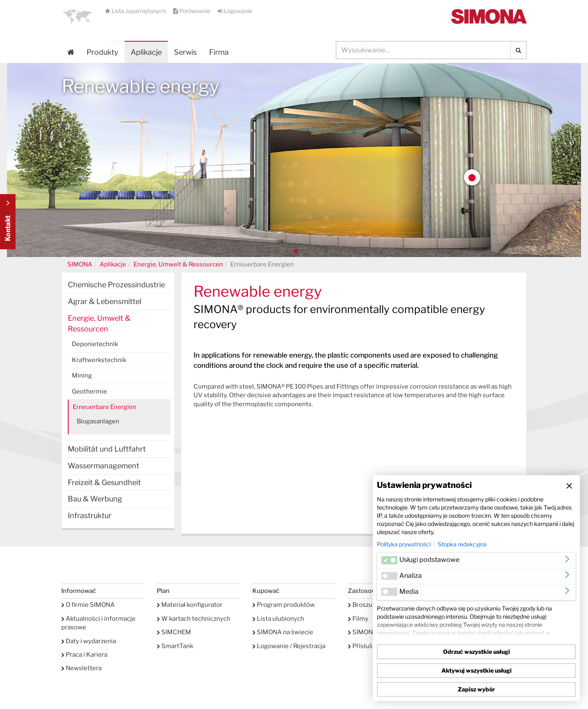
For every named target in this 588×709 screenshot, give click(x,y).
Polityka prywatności (404, 544)
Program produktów (284, 605)
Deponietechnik (95, 344)
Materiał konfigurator (190, 605)
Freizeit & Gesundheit (104, 482)
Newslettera (81, 668)
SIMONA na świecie (283, 632)
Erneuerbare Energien (105, 407)
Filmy (358, 619)
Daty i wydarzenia (89, 641)
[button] (78, 16)
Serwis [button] (185, 52)
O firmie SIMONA (88, 605)
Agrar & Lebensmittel (105, 301)
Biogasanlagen (98, 421)
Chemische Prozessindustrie (116, 285)
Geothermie (89, 391)
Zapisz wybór (476, 689)
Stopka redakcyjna (462, 544)
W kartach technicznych (194, 619)
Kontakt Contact (8, 222)
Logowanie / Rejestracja (289, 646)
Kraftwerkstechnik (99, 360)
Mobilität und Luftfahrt (107, 449)
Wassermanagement (104, 466)
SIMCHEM (174, 632)
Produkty (102, 52)
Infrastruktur (90, 516)
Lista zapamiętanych (136, 11)
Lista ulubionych (278, 619)
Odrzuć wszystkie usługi (477, 652)
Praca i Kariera (84, 655)
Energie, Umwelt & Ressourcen (178, 264)
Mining (82, 376)
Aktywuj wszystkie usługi (477, 670)
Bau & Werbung (95, 499)
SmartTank (175, 646)
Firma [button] (219, 52)
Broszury (363, 605)
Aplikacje (146, 52)
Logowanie (235, 11)
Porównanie (192, 11)
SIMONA (80, 264)
